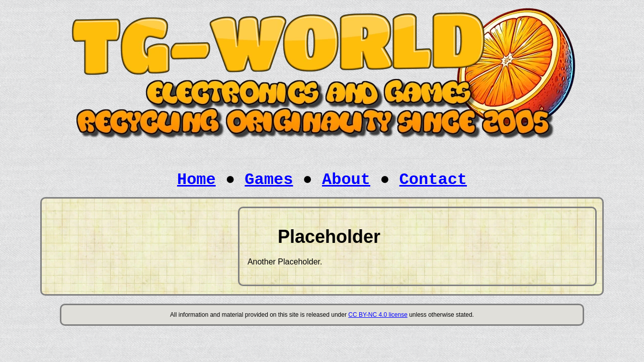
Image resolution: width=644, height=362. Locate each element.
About (346, 180)
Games (269, 180)
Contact (433, 180)
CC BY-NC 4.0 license (378, 315)
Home (196, 180)
